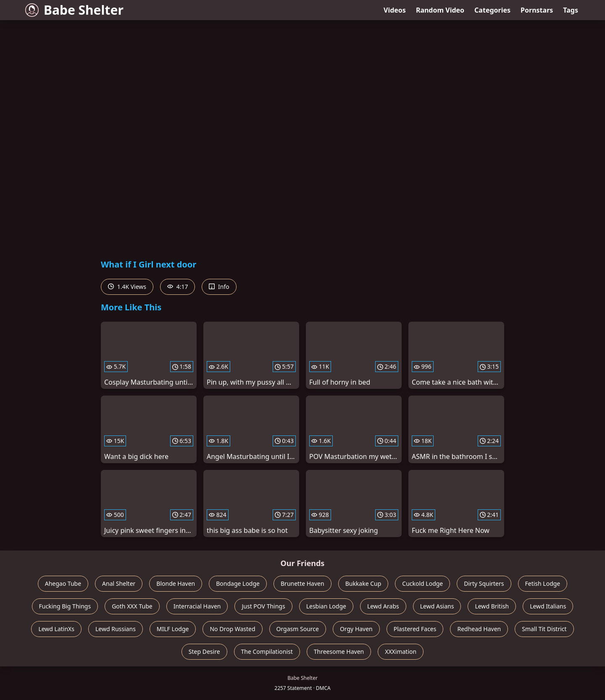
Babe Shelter (74, 10)
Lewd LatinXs (56, 629)
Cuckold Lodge (422, 583)
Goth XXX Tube (132, 606)
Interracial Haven (197, 606)
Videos (395, 10)
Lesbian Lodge (326, 606)
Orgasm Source (298, 629)
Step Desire (204, 651)
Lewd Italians (548, 606)
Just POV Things (263, 606)
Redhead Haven (479, 629)
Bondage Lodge (238, 583)
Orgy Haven (356, 629)
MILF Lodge (173, 629)
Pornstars (537, 10)
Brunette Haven (302, 583)
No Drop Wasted (232, 629)
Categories (492, 10)
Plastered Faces (415, 629)
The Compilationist (267, 651)
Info (219, 287)
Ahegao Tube (63, 583)
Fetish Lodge (543, 583)
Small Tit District (544, 629)
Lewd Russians (116, 629)
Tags (571, 10)
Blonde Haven (176, 583)
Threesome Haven (339, 651)
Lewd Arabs (383, 606)
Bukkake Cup (363, 583)
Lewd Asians (437, 606)
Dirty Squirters (484, 583)
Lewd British (492, 606)
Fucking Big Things (65, 606)
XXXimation (401, 651)
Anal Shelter (119, 583)
